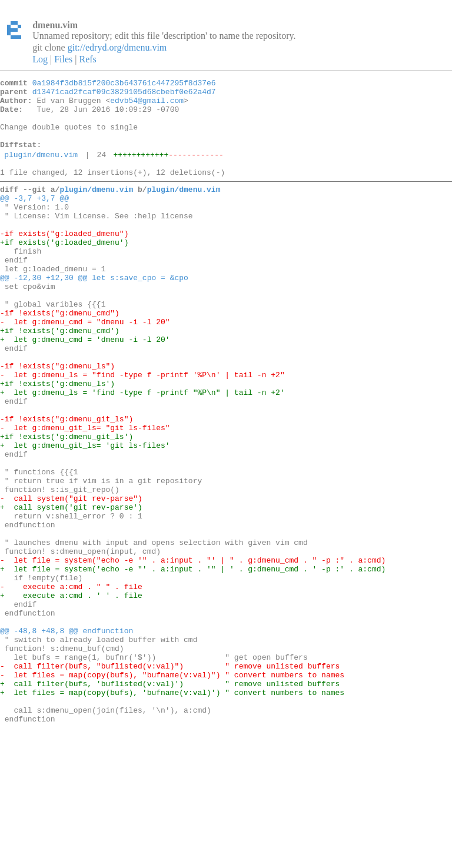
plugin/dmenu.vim (41, 170)
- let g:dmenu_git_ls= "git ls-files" (85, 494)
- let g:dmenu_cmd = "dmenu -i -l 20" (85, 367)
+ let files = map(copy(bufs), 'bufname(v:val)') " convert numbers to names (172, 812)
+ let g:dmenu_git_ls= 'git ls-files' (85, 516)
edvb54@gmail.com (147, 105)
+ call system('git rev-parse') (71, 590)
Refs (87, 59)
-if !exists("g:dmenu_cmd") (60, 357)
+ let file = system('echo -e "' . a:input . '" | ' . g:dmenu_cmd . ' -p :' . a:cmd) (193, 664)
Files (63, 59)
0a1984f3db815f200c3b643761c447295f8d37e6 (124, 84)
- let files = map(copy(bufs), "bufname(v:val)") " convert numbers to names (172, 791)
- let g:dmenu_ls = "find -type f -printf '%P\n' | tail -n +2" (142, 431)
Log (40, 59)
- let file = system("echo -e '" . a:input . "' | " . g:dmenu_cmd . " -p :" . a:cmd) (193, 653)
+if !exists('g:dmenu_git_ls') (67, 505)
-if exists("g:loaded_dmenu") (64, 261)
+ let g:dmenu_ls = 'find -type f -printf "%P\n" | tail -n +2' (142, 452)
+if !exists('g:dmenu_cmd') (60, 378)
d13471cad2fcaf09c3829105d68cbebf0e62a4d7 (124, 95)
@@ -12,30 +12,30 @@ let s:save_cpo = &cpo (94, 314)
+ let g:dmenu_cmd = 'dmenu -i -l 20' (85, 388)
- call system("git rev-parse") (71, 579)
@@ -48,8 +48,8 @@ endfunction (67, 738)
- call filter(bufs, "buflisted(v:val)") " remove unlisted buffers (170, 780)
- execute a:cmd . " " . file (71, 685)
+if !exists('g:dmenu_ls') (57, 441)
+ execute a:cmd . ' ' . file (71, 696)
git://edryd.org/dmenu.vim (117, 47)
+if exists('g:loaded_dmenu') (64, 272)
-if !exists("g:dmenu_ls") (57, 420)
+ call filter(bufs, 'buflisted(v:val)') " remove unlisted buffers (170, 802)
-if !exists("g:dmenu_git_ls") (67, 484)
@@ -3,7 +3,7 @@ (34, 219)
